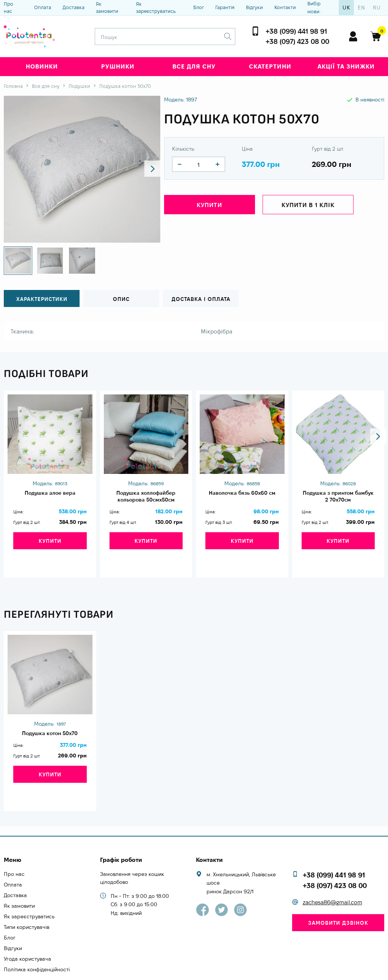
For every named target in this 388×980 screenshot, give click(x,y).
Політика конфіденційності (37, 944)
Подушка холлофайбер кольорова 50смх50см (146, 497)
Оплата (43, 7)
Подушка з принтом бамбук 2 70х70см (338, 497)
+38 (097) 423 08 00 (297, 41)
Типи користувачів (27, 901)
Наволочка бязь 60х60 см (242, 493)
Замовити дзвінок (338, 897)
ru (377, 8)
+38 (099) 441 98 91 (296, 31)
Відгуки (254, 7)
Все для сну (194, 66)
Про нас (9, 8)
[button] (148, 169)
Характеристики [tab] (42, 299)
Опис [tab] (121, 299)
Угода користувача (27, 933)
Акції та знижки (346, 66)
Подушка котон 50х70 (50, 723)
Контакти (285, 7)
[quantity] (180, 164)
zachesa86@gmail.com (332, 876)
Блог (199, 7)
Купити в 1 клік (308, 207)
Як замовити (107, 8)
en (361, 8)
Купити (209, 207)
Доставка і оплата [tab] (201, 299)
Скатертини (270, 66)
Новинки (42, 66)
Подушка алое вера (50, 493)
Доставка (74, 7)
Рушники (118, 66)
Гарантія (225, 7)
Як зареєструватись (156, 8)
